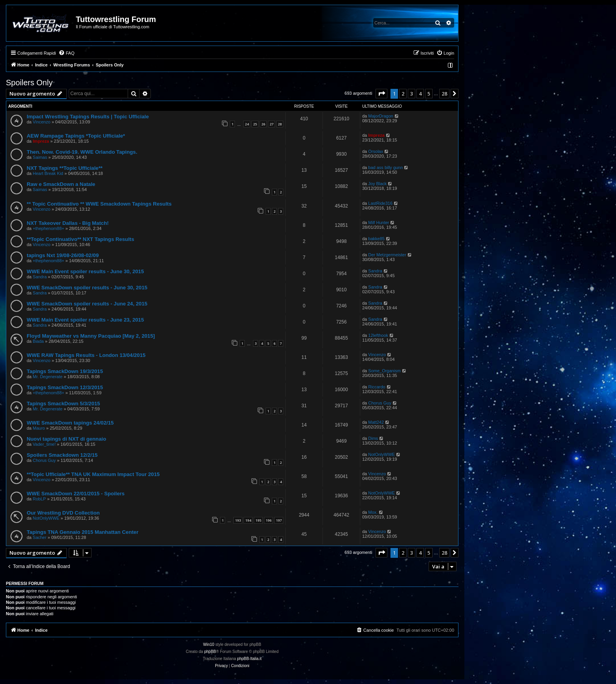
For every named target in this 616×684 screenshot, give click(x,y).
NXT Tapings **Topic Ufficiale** (65, 168)
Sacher (39, 537)
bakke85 (376, 239)
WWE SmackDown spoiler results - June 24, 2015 (87, 304)
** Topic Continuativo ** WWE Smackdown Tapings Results (99, 204)
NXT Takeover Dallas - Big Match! (68, 223)
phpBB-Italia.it (249, 659)
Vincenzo (41, 122)
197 (279, 520)
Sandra (39, 277)
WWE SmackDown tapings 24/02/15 (70, 423)
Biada (38, 341)
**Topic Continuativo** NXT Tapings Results (81, 239)
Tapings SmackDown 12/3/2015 (65, 387)
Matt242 (376, 422)
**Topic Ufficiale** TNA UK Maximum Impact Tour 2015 (93, 474)
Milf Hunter (379, 222)
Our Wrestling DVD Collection (63, 513)
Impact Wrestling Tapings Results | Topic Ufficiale (88, 117)
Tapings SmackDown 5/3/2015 (63, 404)
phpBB (210, 652)
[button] (381, 94)
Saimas (40, 157)
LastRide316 (380, 203)
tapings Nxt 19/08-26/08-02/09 (63, 255)
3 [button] (412, 94)
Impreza (41, 141)
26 (263, 124)
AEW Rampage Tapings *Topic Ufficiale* (76, 136)
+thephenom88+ (48, 228)
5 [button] (429, 94)
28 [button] (444, 94)
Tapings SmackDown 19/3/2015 (65, 371)
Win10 (209, 644)
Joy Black (377, 184)
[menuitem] (66, 53)
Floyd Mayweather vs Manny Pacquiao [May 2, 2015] (91, 336)
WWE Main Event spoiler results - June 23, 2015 (85, 320)
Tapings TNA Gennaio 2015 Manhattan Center (82, 532)
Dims (373, 438)
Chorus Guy (380, 403)
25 (255, 124)
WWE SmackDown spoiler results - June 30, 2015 (87, 288)
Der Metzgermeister (387, 255)
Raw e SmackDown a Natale (61, 184)
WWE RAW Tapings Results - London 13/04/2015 (86, 355)
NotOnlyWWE (381, 454)
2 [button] (403, 94)
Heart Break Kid (48, 173)
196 (269, 520)
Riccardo (377, 387)
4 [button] (420, 94)
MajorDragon (381, 116)
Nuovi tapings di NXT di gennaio (66, 439)
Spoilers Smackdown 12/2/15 (62, 455)
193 (238, 520)
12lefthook (378, 335)
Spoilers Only (29, 83)
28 (280, 124)
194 (248, 520)
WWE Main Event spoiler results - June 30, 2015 (85, 271)
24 (247, 124)
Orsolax (376, 151)
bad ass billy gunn (385, 167)
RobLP (39, 499)
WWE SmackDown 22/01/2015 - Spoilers (76, 494)
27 (271, 124)
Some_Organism (384, 371)
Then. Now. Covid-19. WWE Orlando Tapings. (82, 152)
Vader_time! (44, 444)
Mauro (39, 428)
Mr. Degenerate (48, 377)
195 (258, 520)
